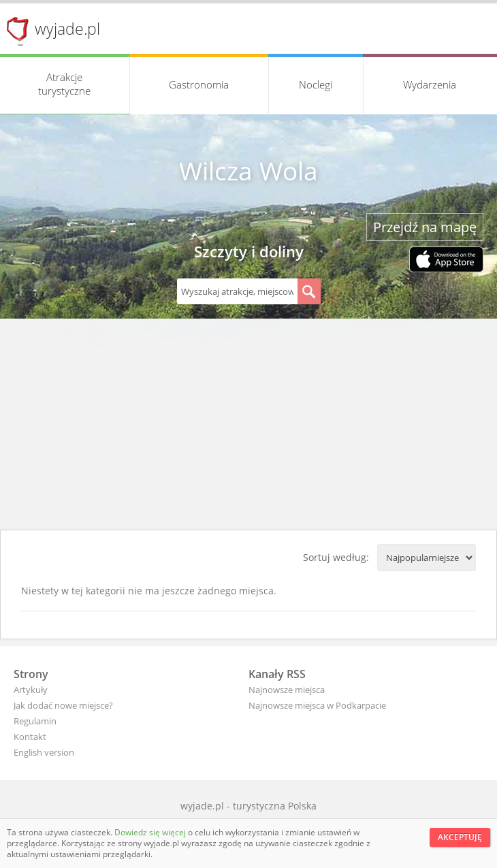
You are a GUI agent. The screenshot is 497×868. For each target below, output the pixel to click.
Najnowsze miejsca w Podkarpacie (317, 705)
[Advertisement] (248, 428)
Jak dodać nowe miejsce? (63, 705)
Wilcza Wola (248, 171)
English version (44, 752)
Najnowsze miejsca (287, 690)
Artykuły (31, 690)
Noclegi (316, 84)
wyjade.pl (67, 29)
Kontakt (30, 737)
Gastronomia (199, 84)
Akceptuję (460, 837)
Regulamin (35, 721)
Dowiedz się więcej (151, 832)
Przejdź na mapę (425, 227)
